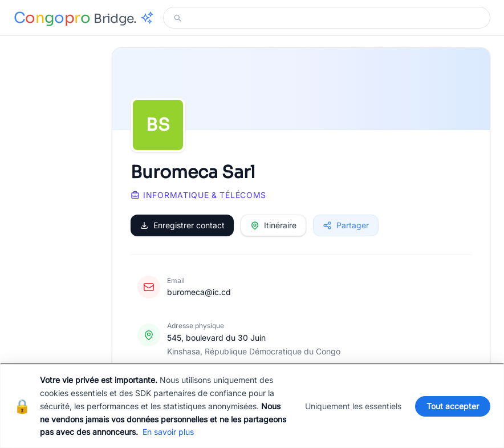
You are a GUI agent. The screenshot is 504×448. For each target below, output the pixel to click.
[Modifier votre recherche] (334, 18)
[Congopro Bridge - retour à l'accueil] (84, 18)
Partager (346, 225)
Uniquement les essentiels (353, 406)
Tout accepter (453, 406)
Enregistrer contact (182, 225)
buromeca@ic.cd (199, 292)
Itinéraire (273, 225)
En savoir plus (168, 432)
